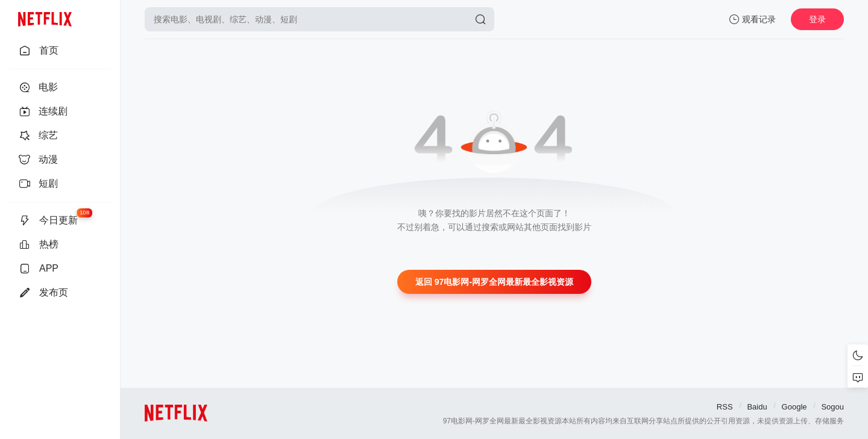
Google (794, 407)
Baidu (757, 407)
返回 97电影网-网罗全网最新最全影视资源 (494, 282)
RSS (725, 407)
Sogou (832, 407)
